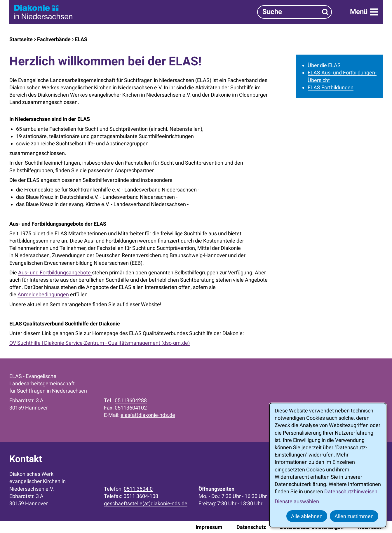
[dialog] (328, 465)
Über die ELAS (324, 65)
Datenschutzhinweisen (351, 491)
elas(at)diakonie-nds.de (148, 415)
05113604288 (131, 400)
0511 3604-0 (138, 489)
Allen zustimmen (354, 516)
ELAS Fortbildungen (331, 87)
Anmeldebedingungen (43, 294)
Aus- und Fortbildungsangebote (55, 272)
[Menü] (364, 12)
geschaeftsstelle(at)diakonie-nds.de (146, 503)
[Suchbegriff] (295, 12)
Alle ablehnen (307, 516)
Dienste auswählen (297, 501)
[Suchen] (325, 12)
